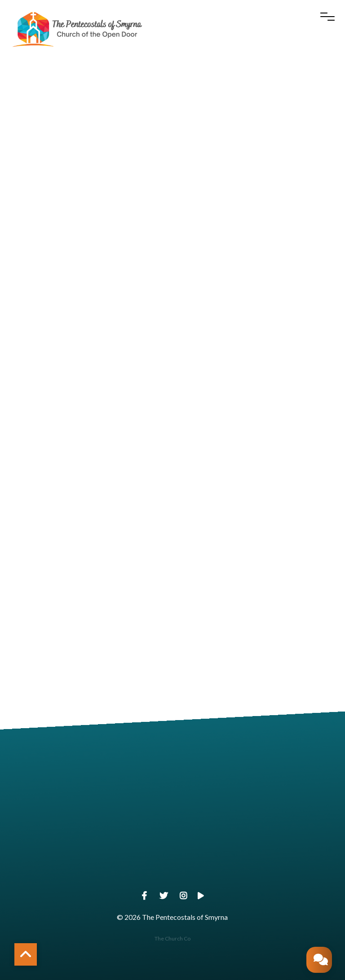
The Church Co (172, 938)
